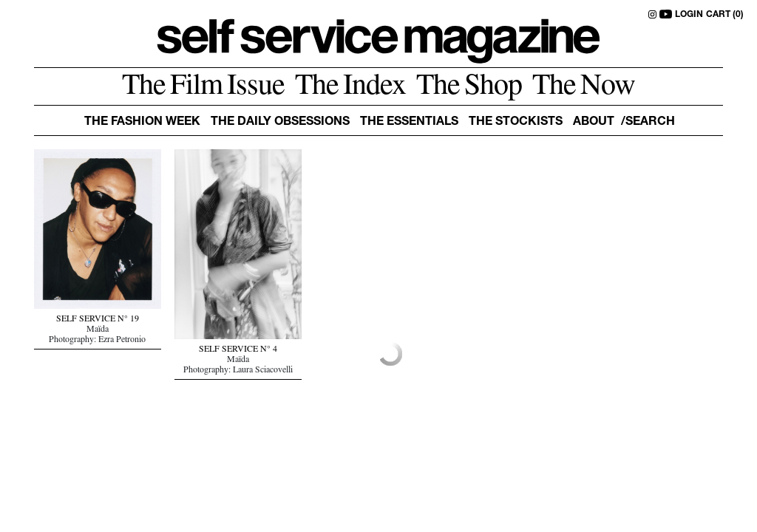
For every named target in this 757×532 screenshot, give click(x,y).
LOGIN (689, 15)
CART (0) (725, 15)
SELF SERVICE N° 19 (98, 320)
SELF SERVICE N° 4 (238, 350)
